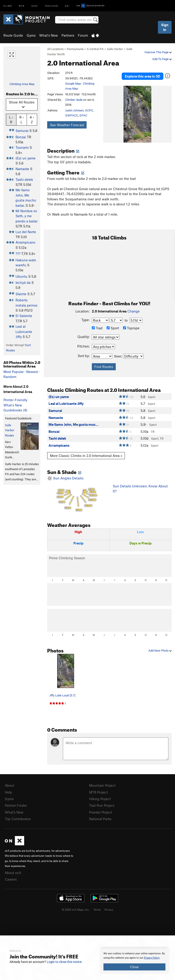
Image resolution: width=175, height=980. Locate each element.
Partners (68, 35)
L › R (11, 119)
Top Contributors (18, 819)
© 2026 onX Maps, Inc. (76, 909)
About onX (13, 873)
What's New (49, 35)
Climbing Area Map (22, 84)
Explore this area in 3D (143, 76)
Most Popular (14, 372)
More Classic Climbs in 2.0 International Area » (86, 456)
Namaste (22, 169)
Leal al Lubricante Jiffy (24, 331)
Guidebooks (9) (15, 410)
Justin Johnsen (74, 110)
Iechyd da (23, 282)
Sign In (165, 27)
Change (134, 311)
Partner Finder (16, 805)
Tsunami (22, 147)
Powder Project (101, 812)
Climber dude (74, 100)
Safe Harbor (115, 49)
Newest (32, 372)
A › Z (32, 119)
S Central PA (95, 49)
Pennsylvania (75, 49)
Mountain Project (102, 785)
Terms (97, 909)
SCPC (89, 110)
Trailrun (51, 6)
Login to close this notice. (65, 962)
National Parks (100, 819)
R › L (22, 119)
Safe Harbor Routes (10, 430)
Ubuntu (21, 276)
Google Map (73, 83)
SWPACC (72, 115)
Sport (113, 328)
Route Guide (13, 35)
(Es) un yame (26, 158)
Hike (35, 6)
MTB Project (98, 792)
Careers (11, 879)
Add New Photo (160, 650)
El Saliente (24, 316)
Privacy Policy (152, 958)
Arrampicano (25, 242)
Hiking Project (100, 799)
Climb (8, 6)
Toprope (131, 328)
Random (10, 377)
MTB (22, 6)
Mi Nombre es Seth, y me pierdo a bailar (27, 216)
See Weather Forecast (67, 125)
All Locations (55, 49)
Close (134, 967)
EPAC (83, 115)
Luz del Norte (26, 232)
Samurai (22, 131)
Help (8, 792)
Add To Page (162, 59)
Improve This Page (158, 52)
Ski (67, 6)
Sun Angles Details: (77, 494)
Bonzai (21, 137)
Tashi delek (24, 179)
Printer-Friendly (15, 400)
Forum (83, 35)
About (9, 785)
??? (18, 254)
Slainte (21, 294)
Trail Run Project (102, 805)
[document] (134, 961)
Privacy (109, 909)
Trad (97, 328)
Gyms (31, 35)
